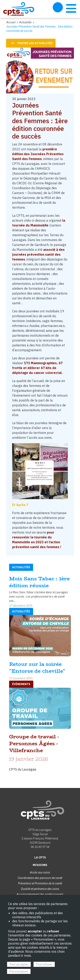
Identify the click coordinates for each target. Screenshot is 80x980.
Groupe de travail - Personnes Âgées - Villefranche (34, 744)
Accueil (11, 22)
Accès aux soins (40, 872)
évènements (21, 684)
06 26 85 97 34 (40, 847)
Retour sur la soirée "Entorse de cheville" (37, 668)
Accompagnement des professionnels (40, 894)
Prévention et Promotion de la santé (40, 883)
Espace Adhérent (58, 7)
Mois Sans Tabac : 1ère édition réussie (39, 582)
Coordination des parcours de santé (40, 878)
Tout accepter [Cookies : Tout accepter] (19, 964)
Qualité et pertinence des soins (40, 889)
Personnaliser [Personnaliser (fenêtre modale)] (19, 971)
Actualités (25, 22)
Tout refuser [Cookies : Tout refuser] (44, 964)
